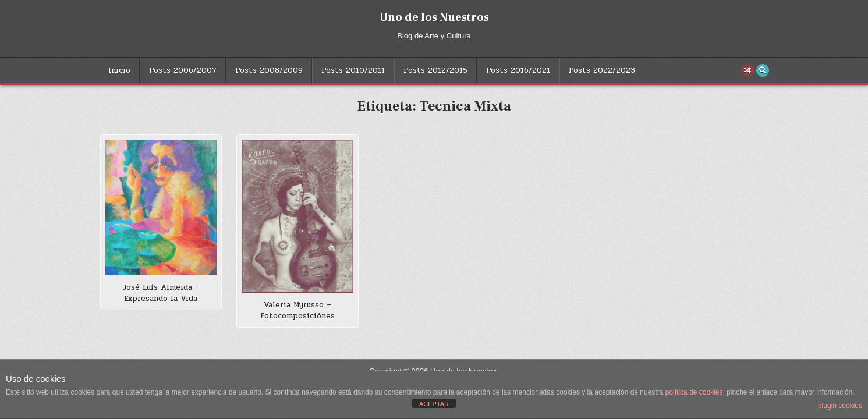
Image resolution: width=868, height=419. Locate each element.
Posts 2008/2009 (269, 70)
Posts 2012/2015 (435, 70)
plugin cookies (840, 406)
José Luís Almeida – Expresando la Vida (161, 293)
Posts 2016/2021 (518, 70)
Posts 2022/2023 (602, 70)
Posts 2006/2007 (183, 70)
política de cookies (694, 392)
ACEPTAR (434, 404)
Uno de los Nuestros (434, 17)
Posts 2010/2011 (353, 70)
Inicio (119, 70)
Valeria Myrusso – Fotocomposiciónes (297, 311)
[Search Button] (763, 70)
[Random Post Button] (747, 70)
